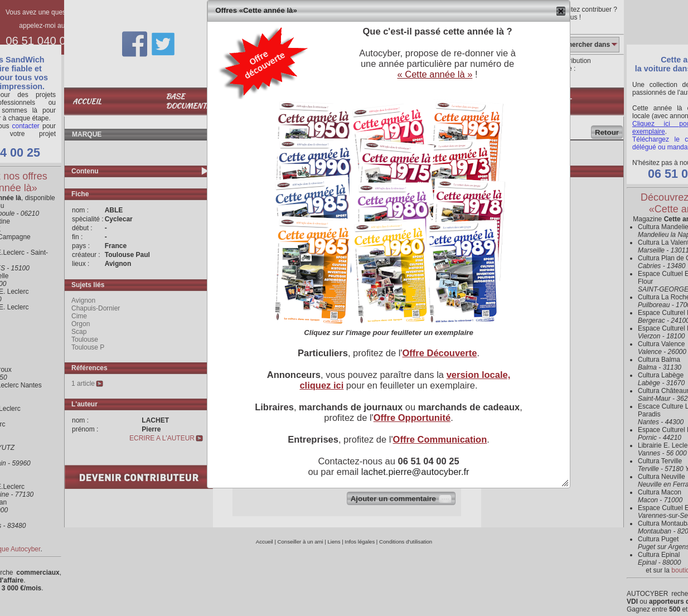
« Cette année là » (435, 74)
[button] (561, 11)
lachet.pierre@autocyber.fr (415, 472)
